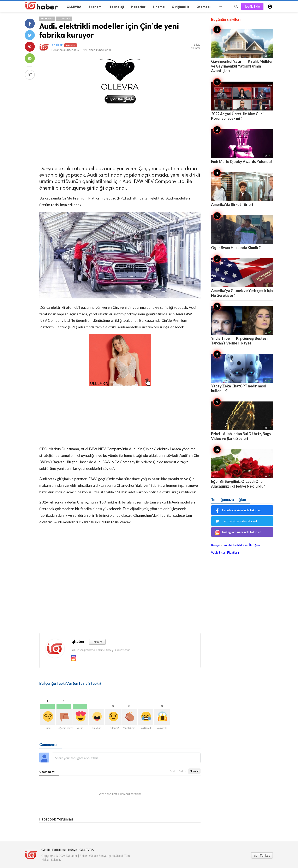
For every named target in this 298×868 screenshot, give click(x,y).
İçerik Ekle (252, 6)
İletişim (254, 545)
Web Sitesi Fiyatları (225, 552)
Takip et (97, 642)
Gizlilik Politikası (235, 545)
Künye (216, 545)
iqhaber (57, 45)
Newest (194, 771)
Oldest (182, 771)
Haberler (47, 18)
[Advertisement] (120, 134)
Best (172, 771)
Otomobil (64, 18)
